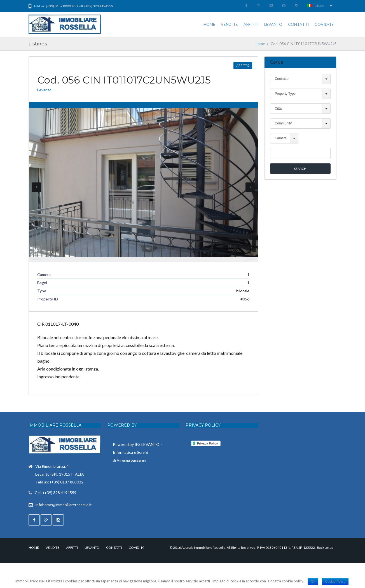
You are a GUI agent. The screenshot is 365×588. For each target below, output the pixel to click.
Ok (313, 582)
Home (260, 44)
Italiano (315, 5)
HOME (209, 24)
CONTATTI (299, 24)
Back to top (325, 573)
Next (250, 189)
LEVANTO (273, 24)
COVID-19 (324, 24)
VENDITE (229, 24)
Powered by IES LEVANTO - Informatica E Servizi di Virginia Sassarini (137, 477)
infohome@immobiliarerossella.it (64, 530)
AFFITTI (251, 24)
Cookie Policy (335, 582)
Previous (36, 189)
